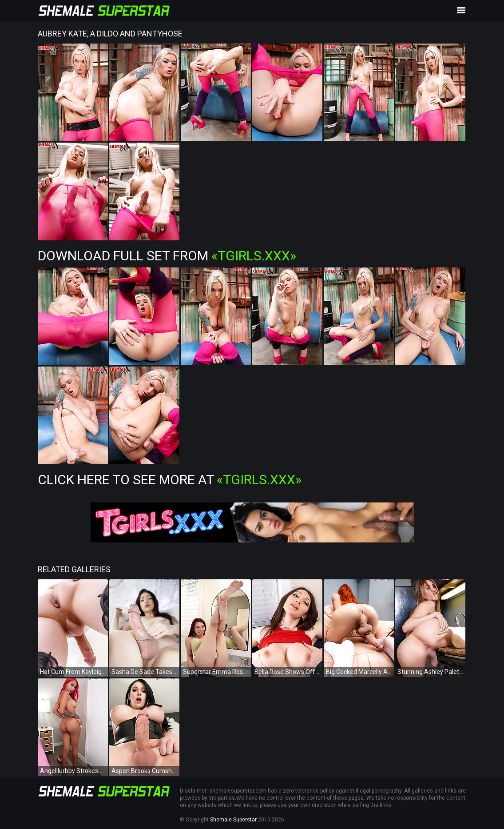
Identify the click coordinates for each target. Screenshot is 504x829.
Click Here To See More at (170, 480)
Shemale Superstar (233, 820)
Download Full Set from (167, 256)
